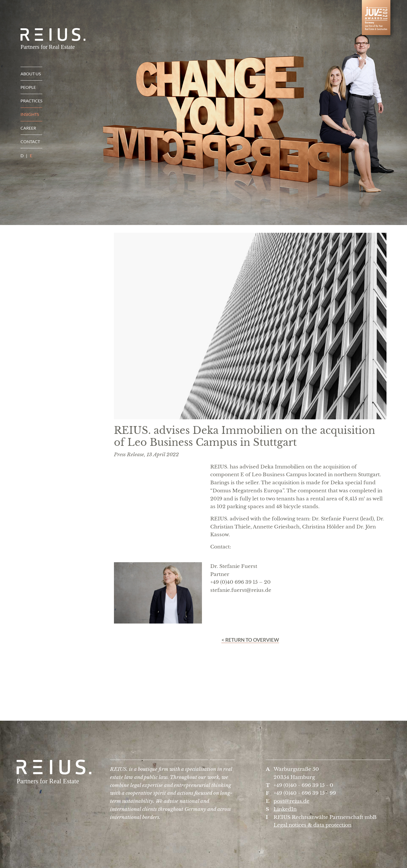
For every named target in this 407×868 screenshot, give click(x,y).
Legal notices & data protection (313, 825)
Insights (30, 114)
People (28, 87)
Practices (31, 101)
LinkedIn (285, 809)
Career (28, 128)
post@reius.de (291, 801)
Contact (30, 141)
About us (31, 74)
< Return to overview (250, 640)
